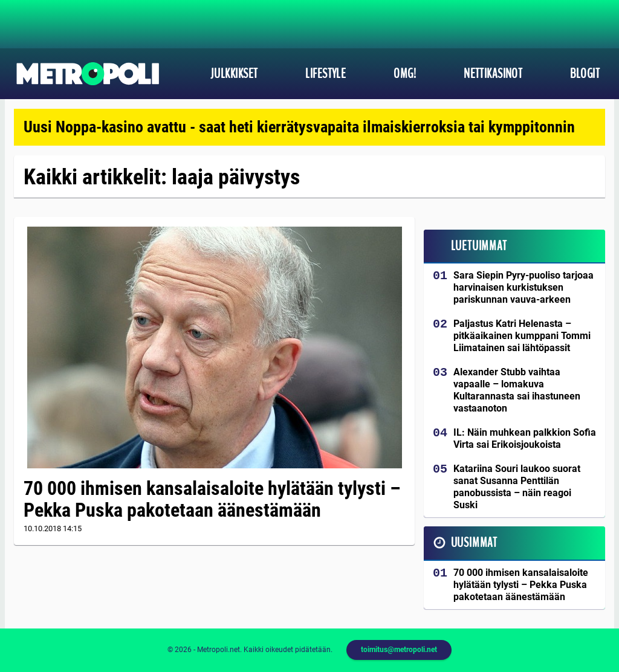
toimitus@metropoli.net (399, 650)
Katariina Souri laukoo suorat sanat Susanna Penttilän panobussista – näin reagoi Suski (517, 487)
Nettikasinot (493, 74)
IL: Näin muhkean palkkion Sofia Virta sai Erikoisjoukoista (525, 438)
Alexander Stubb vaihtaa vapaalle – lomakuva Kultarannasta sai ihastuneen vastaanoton (517, 390)
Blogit (585, 74)
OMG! (405, 74)
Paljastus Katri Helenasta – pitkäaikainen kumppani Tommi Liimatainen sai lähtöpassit (522, 336)
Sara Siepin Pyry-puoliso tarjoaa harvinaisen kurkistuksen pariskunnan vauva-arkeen (523, 287)
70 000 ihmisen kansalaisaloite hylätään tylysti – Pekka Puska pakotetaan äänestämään (212, 499)
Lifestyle (326, 74)
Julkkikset (234, 74)
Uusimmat (474, 543)
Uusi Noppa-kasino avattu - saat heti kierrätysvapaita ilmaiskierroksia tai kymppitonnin (299, 127)
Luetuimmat (479, 246)
